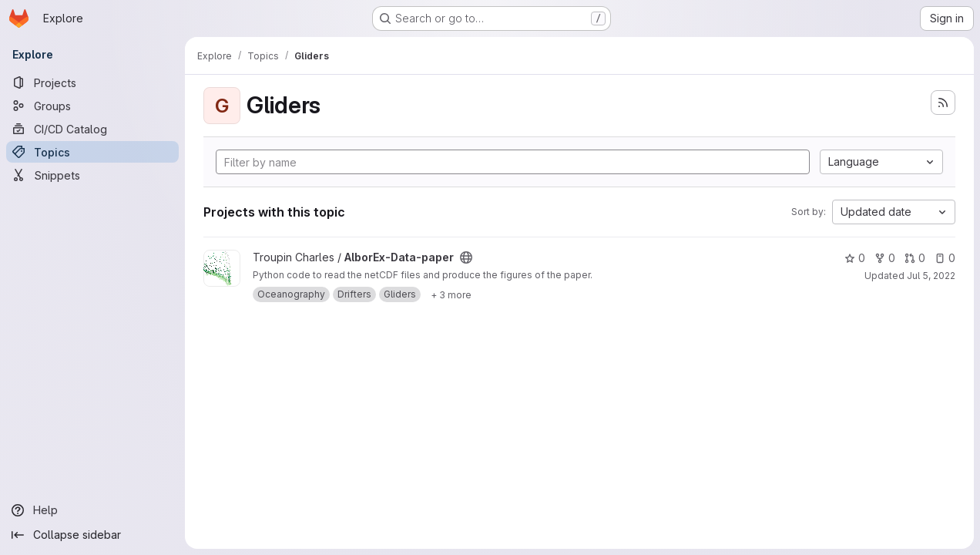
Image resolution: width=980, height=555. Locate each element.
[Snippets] (92, 175)
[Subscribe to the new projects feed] (943, 103)
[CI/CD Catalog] (92, 129)
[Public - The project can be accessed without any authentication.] (466, 257)
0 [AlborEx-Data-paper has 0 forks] (885, 258)
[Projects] (92, 82)
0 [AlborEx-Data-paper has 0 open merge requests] (915, 258)
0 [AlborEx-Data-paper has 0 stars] (855, 258)
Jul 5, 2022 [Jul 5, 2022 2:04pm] (931, 276)
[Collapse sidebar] (92, 535)
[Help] (92, 510)
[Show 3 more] (451, 294)
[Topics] (92, 152)
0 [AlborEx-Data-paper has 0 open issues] (945, 258)
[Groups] (92, 106)
